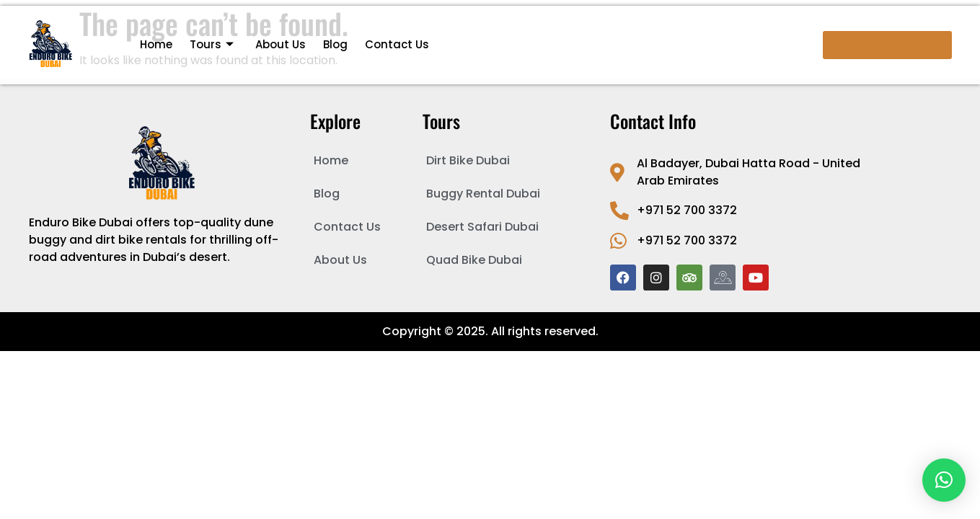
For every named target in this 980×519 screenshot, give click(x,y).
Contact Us (397, 44)
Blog (335, 44)
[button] (944, 480)
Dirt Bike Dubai (468, 160)
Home (156, 44)
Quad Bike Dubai (474, 260)
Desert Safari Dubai (482, 227)
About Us (281, 44)
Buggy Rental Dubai (483, 194)
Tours (212, 44)
